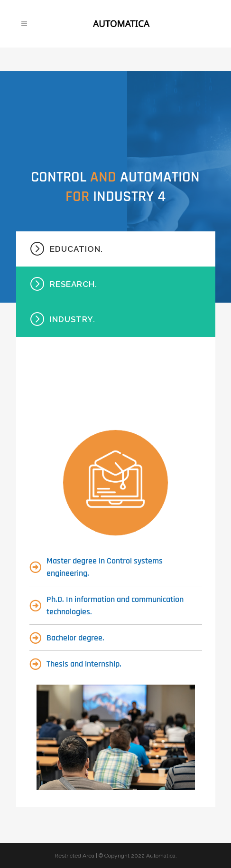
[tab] (116, 249)
